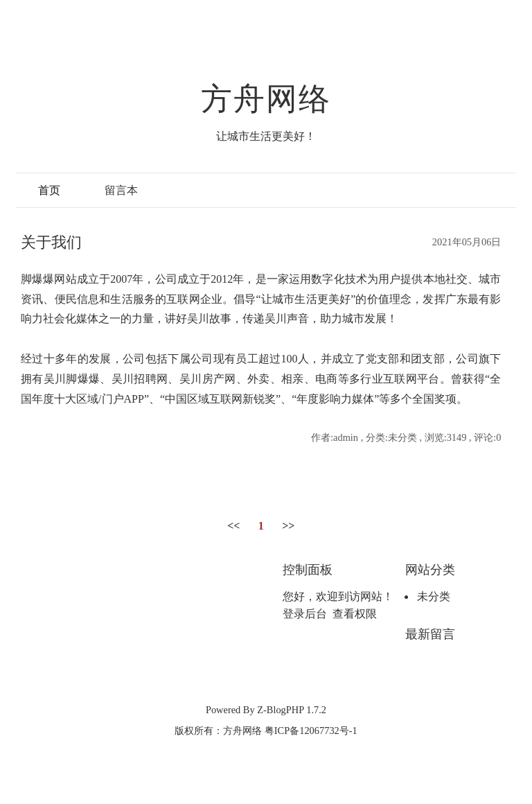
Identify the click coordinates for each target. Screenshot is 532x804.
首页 (49, 190)
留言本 (121, 190)
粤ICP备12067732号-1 (311, 731)
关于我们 (51, 242)
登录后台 (305, 614)
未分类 (434, 596)
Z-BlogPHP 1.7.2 (292, 710)
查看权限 (355, 614)
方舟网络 (266, 99)
